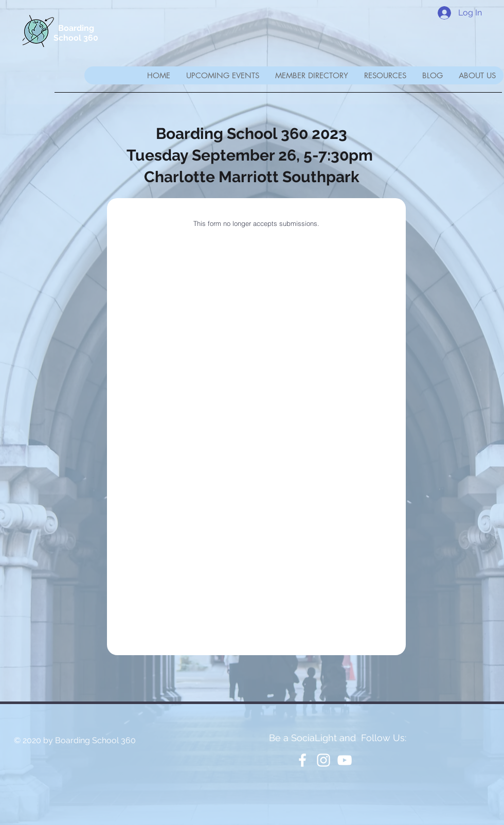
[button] (311, 75)
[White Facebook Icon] (302, 760)
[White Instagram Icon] (323, 760)
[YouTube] (345, 760)
